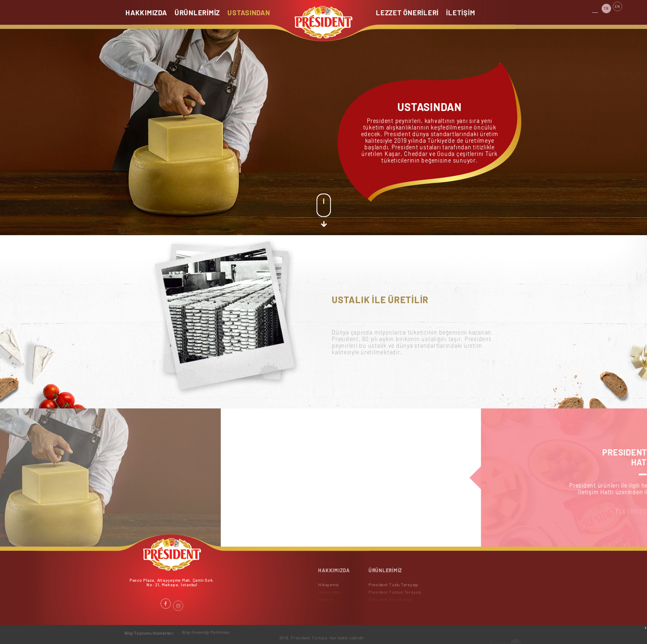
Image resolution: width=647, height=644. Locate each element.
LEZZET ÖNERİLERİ (407, 12)
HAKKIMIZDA (146, 12)
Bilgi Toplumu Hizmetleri (149, 631)
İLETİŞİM (461, 12)
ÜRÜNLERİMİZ (197, 12)
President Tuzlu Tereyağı (393, 587)
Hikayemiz (328, 587)
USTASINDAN (249, 12)
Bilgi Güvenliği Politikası (206, 630)
